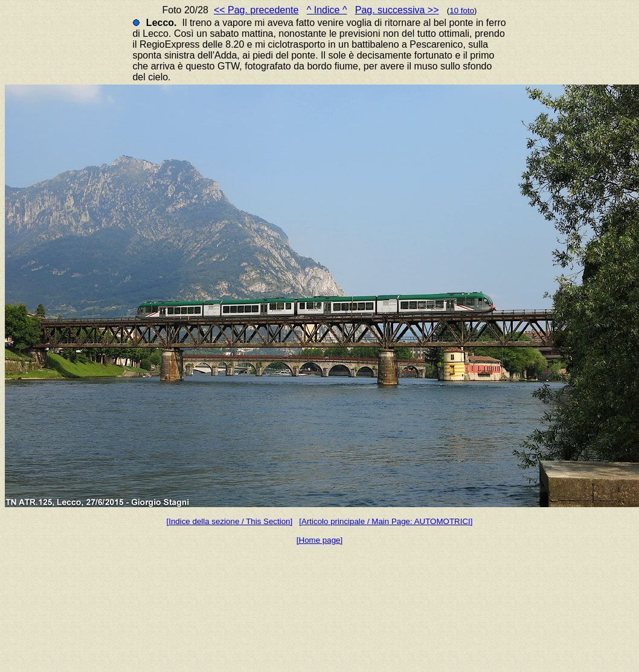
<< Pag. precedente (256, 10)
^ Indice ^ (327, 10)
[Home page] (319, 540)
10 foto (462, 11)
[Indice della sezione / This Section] (230, 521)
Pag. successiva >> (397, 10)
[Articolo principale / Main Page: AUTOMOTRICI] (386, 521)
